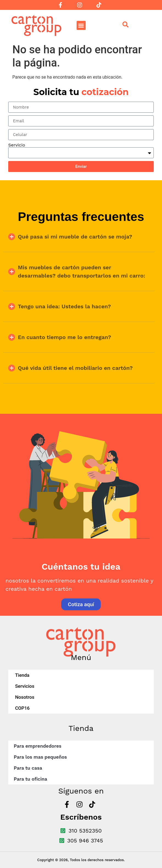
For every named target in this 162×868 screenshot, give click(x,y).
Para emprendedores (38, 746)
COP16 (22, 708)
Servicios (25, 686)
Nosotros (25, 697)
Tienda (22, 675)
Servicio (17, 145)
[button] (81, 25)
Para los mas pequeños (40, 757)
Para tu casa (28, 768)
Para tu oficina (30, 779)
